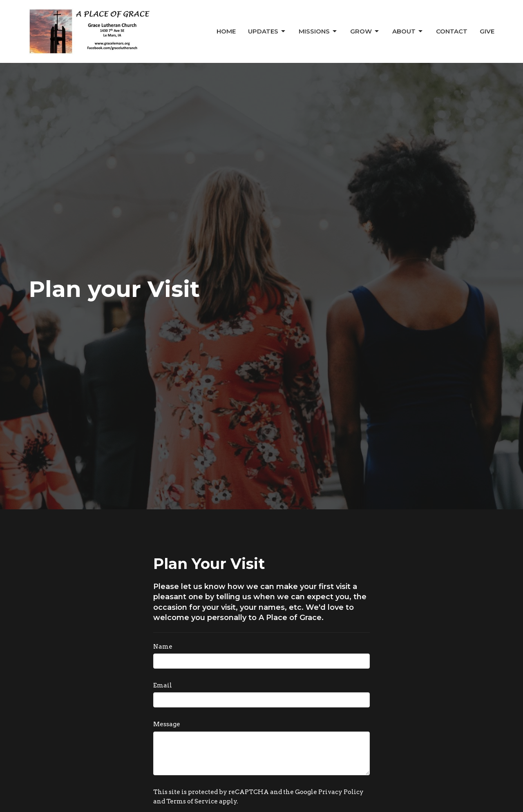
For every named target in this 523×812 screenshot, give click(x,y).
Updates (267, 31)
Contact (452, 31)
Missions (318, 31)
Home (226, 31)
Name (163, 647)
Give (487, 31)
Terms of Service (192, 801)
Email (163, 685)
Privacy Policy (341, 792)
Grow (365, 31)
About (408, 31)
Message (167, 724)
